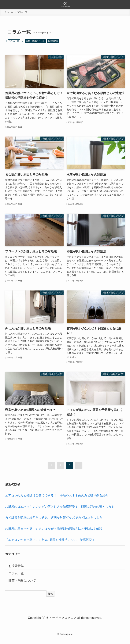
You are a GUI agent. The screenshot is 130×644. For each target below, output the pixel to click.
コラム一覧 (18, 576)
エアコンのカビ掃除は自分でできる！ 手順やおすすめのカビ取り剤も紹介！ (58, 495)
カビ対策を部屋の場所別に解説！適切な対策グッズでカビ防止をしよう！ (55, 518)
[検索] (50, 599)
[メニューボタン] (5, 5)
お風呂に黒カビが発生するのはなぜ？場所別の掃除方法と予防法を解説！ (55, 529)
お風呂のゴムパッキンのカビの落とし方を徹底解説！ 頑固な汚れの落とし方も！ (61, 507)
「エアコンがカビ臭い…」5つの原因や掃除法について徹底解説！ (50, 540)
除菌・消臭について (35, 41)
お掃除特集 (53, 41)
